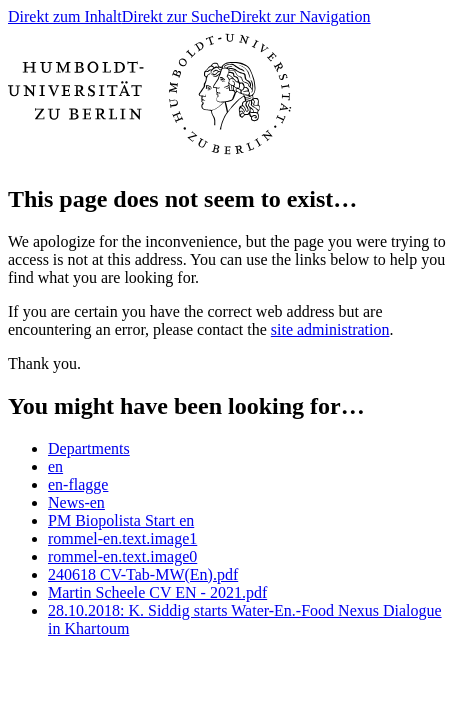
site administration (330, 329)
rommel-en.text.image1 (122, 538)
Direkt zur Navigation (300, 16)
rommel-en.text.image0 (122, 556)
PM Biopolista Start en (121, 520)
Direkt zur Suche (176, 16)
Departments (89, 448)
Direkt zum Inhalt (65, 16)
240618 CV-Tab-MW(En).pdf (143, 574)
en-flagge (78, 484)
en (55, 466)
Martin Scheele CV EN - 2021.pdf (157, 592)
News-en (76, 502)
